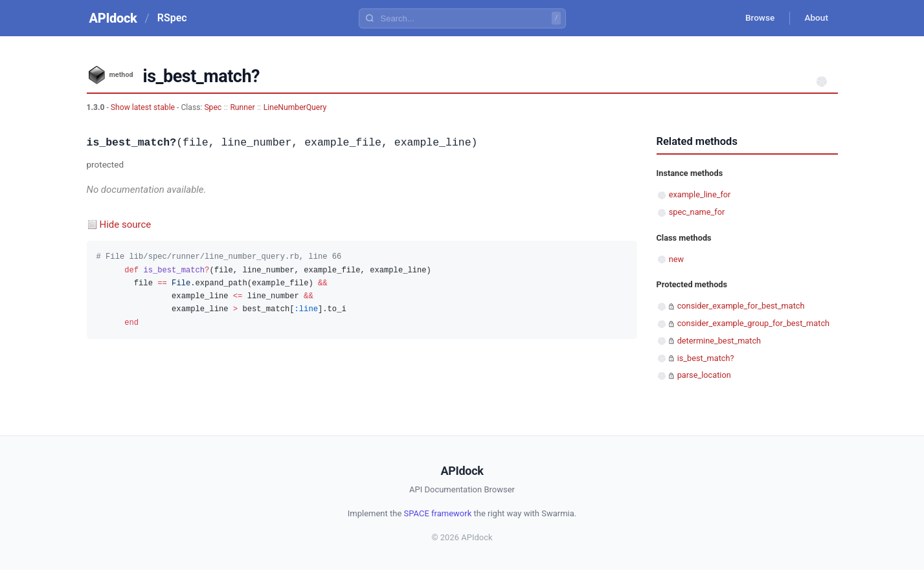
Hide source (126, 225)
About (815, 18)
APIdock (113, 18)
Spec (213, 107)
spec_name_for (697, 212)
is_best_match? (706, 358)
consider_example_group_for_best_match (753, 323)
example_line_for (700, 194)
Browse (756, 18)
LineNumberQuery (295, 107)
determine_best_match (719, 341)
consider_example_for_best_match (741, 306)
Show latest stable (144, 107)
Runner (242, 107)
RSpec (172, 18)
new (676, 259)
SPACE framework (438, 513)
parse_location (704, 375)
